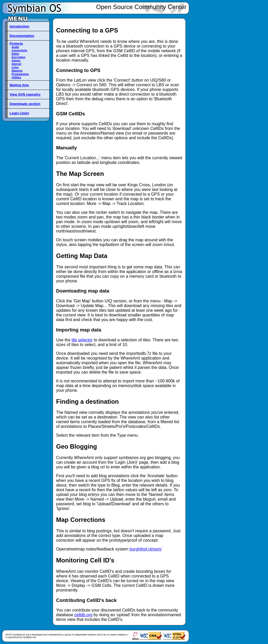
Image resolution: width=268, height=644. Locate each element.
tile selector (82, 340)
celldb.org (83, 615)
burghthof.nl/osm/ (146, 549)
